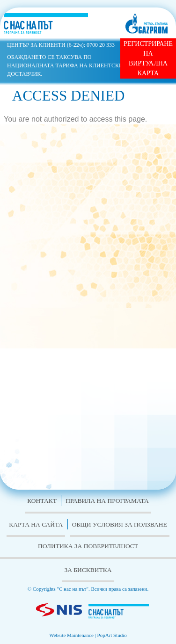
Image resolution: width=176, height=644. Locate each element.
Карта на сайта (36, 525)
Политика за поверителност (88, 546)
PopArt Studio (112, 635)
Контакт (42, 501)
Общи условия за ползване (120, 525)
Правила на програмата (107, 501)
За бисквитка (88, 570)
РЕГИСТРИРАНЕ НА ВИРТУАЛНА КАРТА (148, 58)
